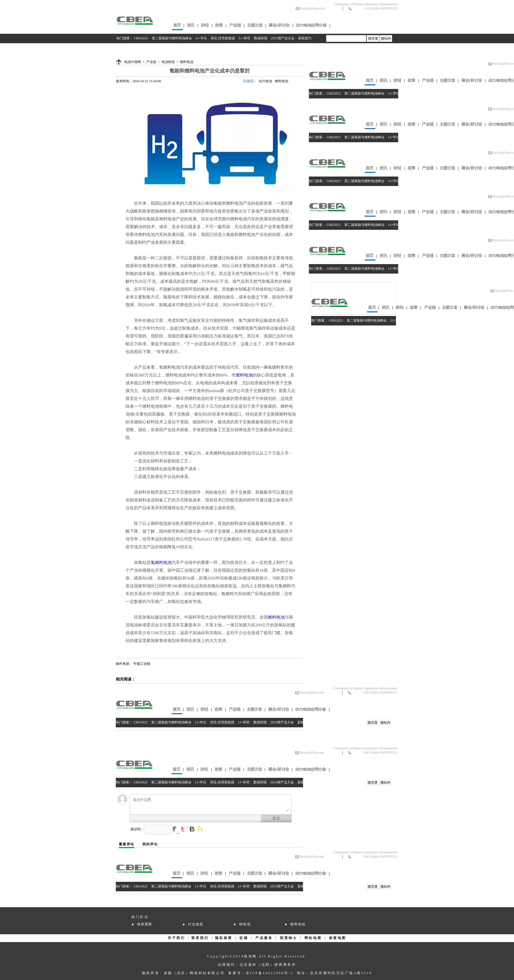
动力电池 (265, 81)
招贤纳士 (289, 938)
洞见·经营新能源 (223, 38)
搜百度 (373, 38)
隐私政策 (224, 938)
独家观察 (145, 924)
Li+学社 (201, 38)
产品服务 (264, 938)
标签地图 (338, 938)
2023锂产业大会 (283, 38)
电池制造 (168, 62)
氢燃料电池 (161, 563)
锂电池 (245, 924)
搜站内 (386, 38)
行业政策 (196, 924)
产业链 (151, 62)
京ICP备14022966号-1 (270, 973)
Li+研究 (244, 38)
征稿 (244, 938)
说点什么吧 (211, 804)
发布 (276, 818)
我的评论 (150, 844)
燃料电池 (187, 62)
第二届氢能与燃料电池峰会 (172, 38)
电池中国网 (133, 62)
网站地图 (313, 938)
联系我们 (200, 938)
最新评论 (127, 844)
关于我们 (176, 938)
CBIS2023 (141, 38)
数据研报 (261, 38)
